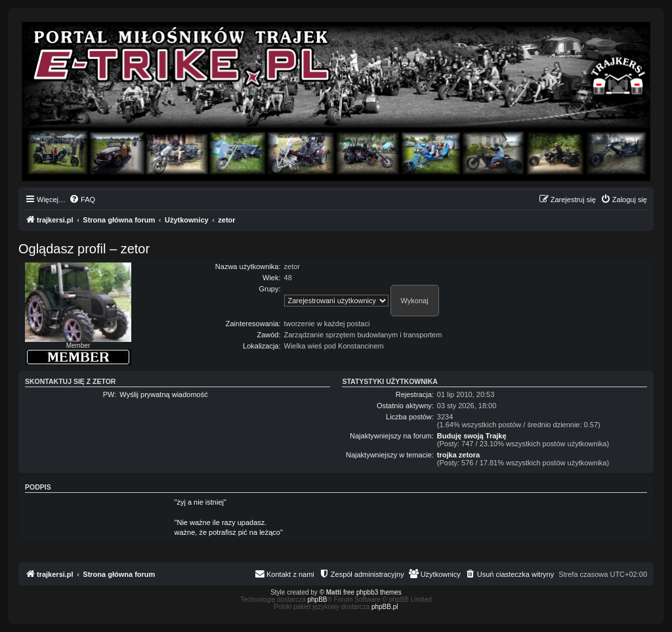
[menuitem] (82, 200)
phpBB (318, 600)
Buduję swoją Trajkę (472, 436)
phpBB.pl (385, 607)
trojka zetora (458, 455)
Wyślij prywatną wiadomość (163, 394)
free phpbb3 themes (372, 592)
